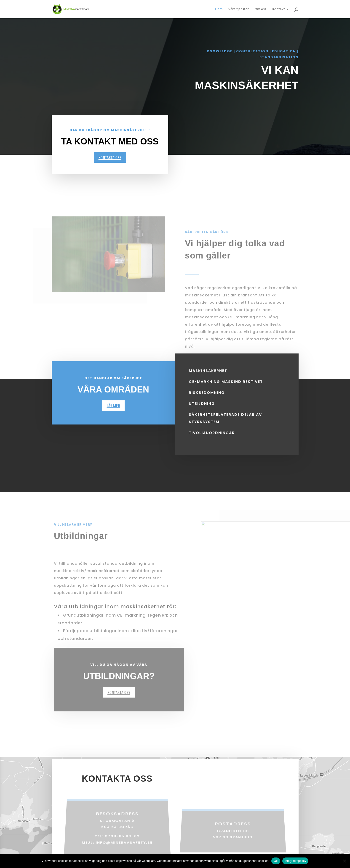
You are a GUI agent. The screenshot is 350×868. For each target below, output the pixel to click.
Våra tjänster (239, 9)
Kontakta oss (110, 157)
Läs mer (113, 413)
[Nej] (344, 861)
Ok (276, 861)
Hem (219, 9)
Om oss (260, 9)
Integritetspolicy (295, 861)
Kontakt (279, 9)
